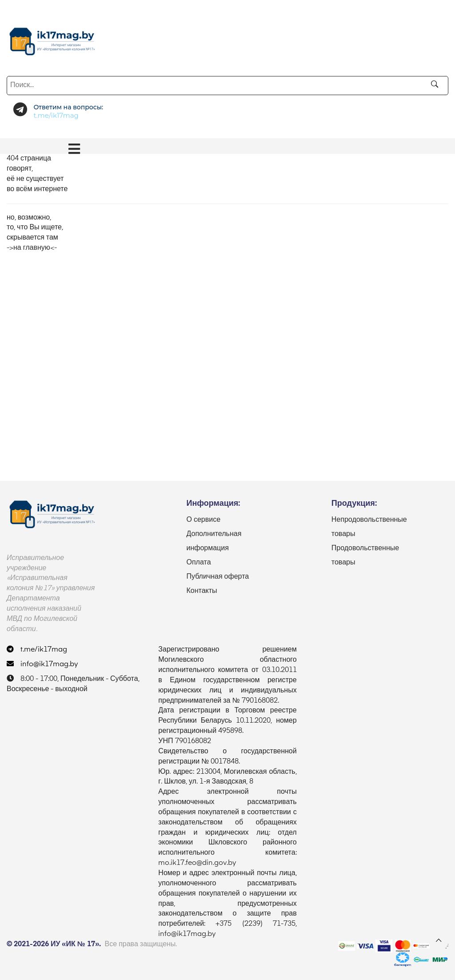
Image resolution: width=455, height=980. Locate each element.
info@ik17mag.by (42, 664)
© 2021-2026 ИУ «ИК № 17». (54, 944)
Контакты (202, 591)
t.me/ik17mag (37, 650)
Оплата (198, 563)
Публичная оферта (218, 577)
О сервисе (203, 520)
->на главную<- (32, 248)
